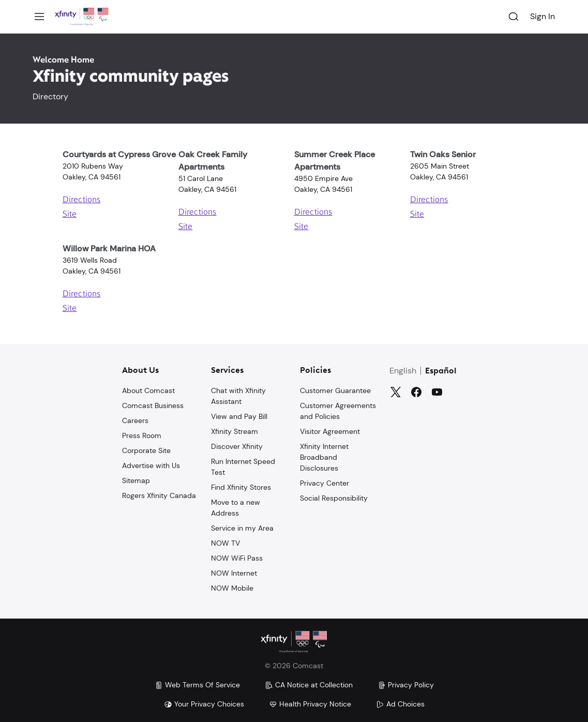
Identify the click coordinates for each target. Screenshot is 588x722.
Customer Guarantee (335, 389)
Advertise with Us (151, 464)
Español (441, 370)
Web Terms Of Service (197, 685)
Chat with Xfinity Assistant (238, 395)
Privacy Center (325, 482)
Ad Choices (400, 704)
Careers (135, 419)
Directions (82, 200)
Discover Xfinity (237, 445)
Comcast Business (153, 404)
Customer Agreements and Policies (338, 410)
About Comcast (148, 389)
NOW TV (225, 542)
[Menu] (39, 17)
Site (70, 215)
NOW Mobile (232, 587)
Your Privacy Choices (204, 704)
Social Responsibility (334, 497)
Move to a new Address (236, 507)
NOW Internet (234, 572)
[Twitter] (396, 391)
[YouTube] (437, 391)
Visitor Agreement (330, 430)
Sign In (542, 16)
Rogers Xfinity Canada (159, 494)
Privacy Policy (406, 685)
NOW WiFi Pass (237, 557)
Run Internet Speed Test (243, 466)
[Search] (514, 17)
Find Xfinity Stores (241, 486)
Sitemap (136, 479)
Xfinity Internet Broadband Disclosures (324, 456)
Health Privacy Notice (310, 704)
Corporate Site (146, 449)
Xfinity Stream (235, 430)
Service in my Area (242, 527)
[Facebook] (416, 391)
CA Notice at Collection (309, 685)
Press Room (142, 434)
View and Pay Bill (239, 415)
